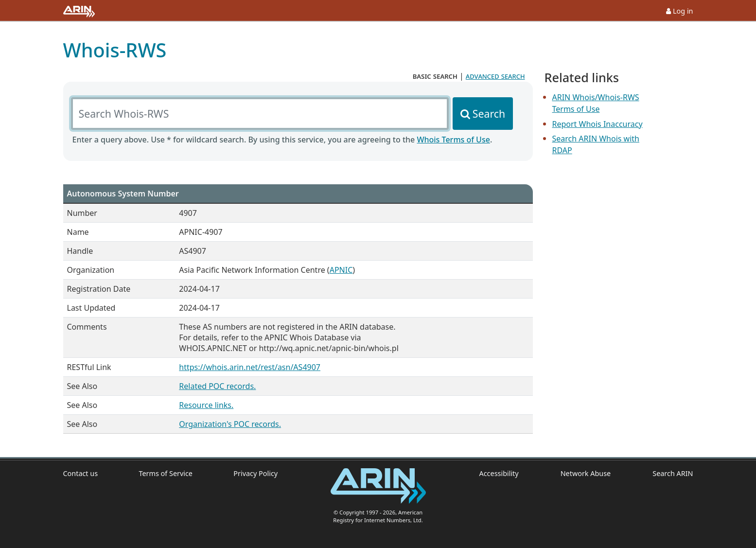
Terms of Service (166, 473)
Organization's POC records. (230, 424)
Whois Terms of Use (453, 140)
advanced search (495, 76)
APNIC (341, 270)
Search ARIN (673, 473)
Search (489, 114)
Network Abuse (586, 473)
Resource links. (206, 405)
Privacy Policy (255, 473)
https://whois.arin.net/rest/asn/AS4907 (250, 367)
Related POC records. (217, 386)
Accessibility (499, 473)
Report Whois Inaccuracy (598, 124)
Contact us (81, 473)
